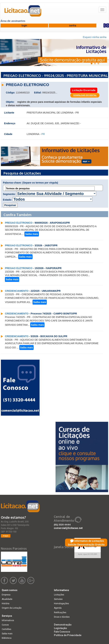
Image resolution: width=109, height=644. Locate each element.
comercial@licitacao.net (68, 528)
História (6, 604)
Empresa (6, 595)
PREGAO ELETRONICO (19, 223)
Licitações (59, 595)
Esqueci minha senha (95, 37)
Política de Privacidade (68, 635)
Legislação (60, 628)
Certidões (7, 629)
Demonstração (63, 625)
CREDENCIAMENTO (17, 291)
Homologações (61, 604)
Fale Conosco (62, 632)
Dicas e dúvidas (62, 617)
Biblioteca (7, 638)
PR (43, 134)
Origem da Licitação (12, 608)
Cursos (5, 625)
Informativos (8, 620)
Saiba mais (32, 234)
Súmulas (58, 599)
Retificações (60, 613)
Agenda (58, 608)
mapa (6, 536)
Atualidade (7, 599)
